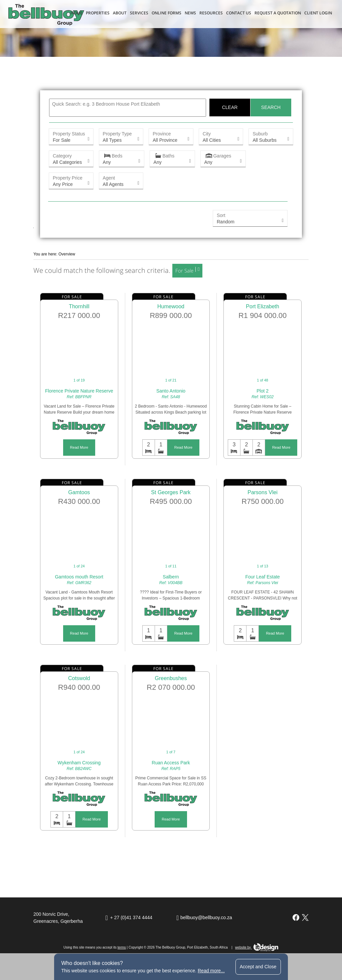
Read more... (211, 971)
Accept (258, 967)
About (120, 13)
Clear (230, 107)
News (190, 13)
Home (76, 13)
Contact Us (239, 13)
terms (122, 947)
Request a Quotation (278, 13)
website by (257, 947)
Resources (211, 13)
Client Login (318, 13)
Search (271, 107)
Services (139, 13)
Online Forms (166, 13)
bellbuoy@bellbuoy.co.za (206, 917)
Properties (98, 13)
